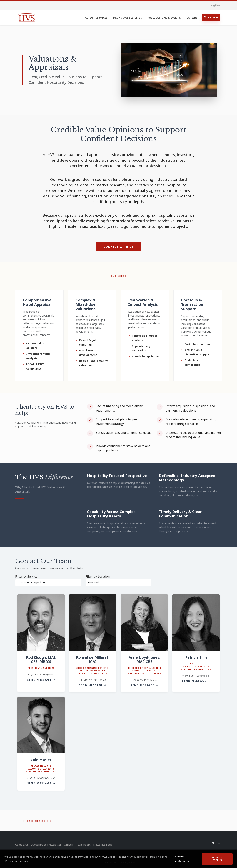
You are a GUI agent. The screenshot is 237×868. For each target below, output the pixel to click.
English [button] (213, 5)
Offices (70, 844)
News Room (86, 844)
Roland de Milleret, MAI (93, 659)
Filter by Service (26, 576)
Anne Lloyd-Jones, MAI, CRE (144, 659)
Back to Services (37, 821)
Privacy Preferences (182, 859)
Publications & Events (164, 18)
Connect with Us (119, 247)
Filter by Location (98, 576)
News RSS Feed (107, 844)
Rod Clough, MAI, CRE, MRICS (41, 659)
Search (211, 18)
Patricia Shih (196, 657)
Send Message (41, 680)
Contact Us (21, 844)
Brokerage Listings (127, 18)
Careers (192, 18)
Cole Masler (41, 760)
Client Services (96, 18)
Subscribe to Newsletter (47, 844)
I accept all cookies (217, 859)
